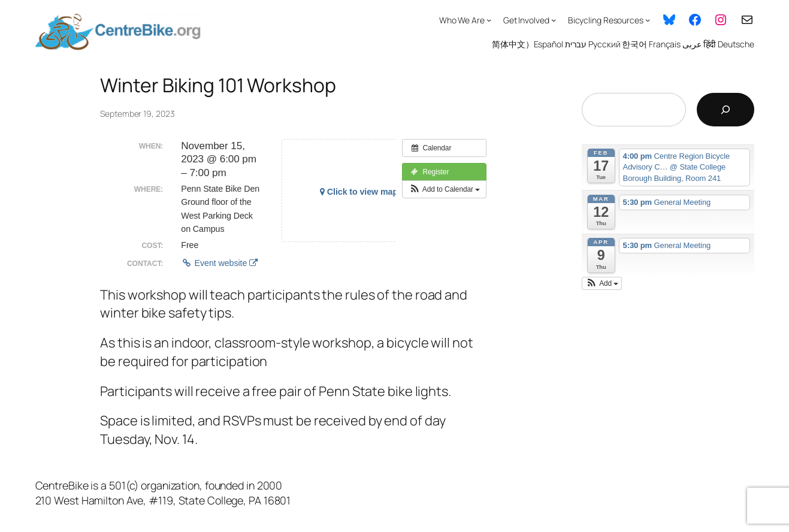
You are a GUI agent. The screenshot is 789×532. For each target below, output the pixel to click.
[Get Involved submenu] (554, 20)
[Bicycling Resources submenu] (648, 20)
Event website (219, 263)
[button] (444, 189)
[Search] (725, 110)
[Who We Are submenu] (489, 20)
